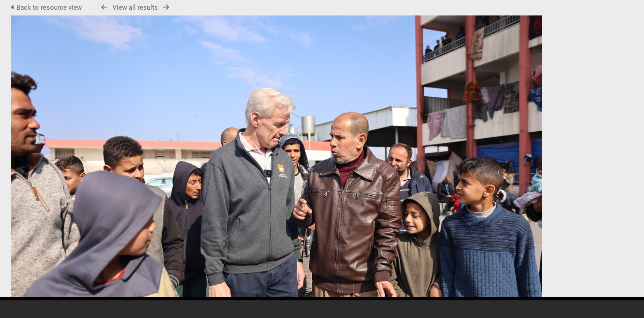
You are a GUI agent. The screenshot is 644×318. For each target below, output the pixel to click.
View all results (135, 8)
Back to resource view (47, 8)
